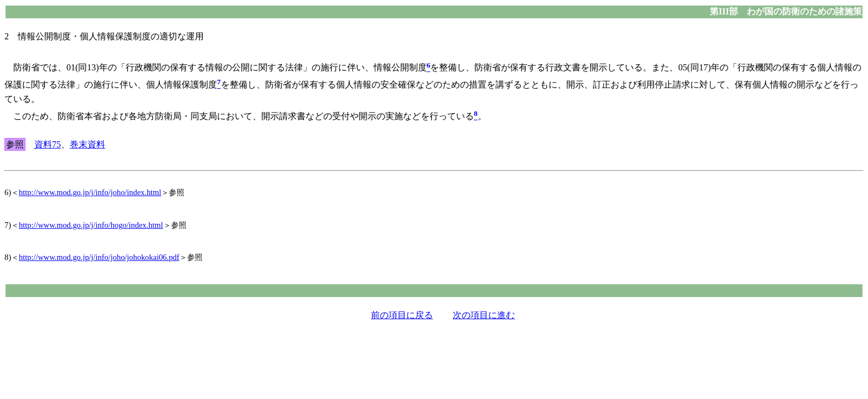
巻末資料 (87, 144)
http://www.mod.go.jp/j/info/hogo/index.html (91, 225)
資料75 (48, 144)
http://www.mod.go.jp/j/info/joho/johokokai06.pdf (99, 257)
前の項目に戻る (402, 315)
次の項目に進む (484, 315)
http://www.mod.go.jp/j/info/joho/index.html (90, 192)
